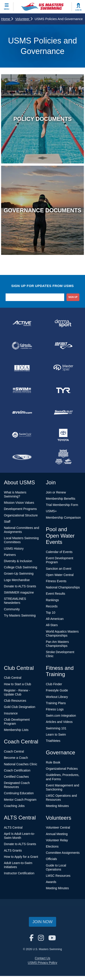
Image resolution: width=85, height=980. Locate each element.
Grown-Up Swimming (19, 574)
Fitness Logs (55, 709)
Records (52, 606)
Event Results (55, 594)
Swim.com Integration (61, 716)
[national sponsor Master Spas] (63, 368)
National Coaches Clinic (21, 764)
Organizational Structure (21, 515)
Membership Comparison (63, 518)
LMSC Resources (58, 876)
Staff (7, 522)
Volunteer (24, 19)
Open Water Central (60, 575)
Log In (79, 10)
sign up (73, 297)
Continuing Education (19, 793)
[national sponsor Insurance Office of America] (22, 368)
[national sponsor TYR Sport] (63, 390)
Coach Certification (17, 770)
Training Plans (56, 703)
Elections (52, 846)
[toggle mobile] (7, 7)
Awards (51, 882)
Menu (7, 9)
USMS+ (51, 511)
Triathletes (53, 741)
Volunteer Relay (57, 840)
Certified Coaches (16, 777)
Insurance (11, 713)
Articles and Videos (59, 722)
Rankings (52, 600)
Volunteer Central (58, 827)
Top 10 (51, 613)
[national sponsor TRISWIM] (22, 457)
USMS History (14, 549)
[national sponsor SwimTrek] (22, 435)
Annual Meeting (57, 834)
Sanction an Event (59, 569)
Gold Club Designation (20, 707)
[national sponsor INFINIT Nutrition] (63, 346)
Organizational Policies (62, 769)
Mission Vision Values (19, 503)
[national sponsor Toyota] (63, 435)
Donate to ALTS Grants (20, 586)
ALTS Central (13, 827)
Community (12, 609)
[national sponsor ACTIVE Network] (22, 323)
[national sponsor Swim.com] (22, 413)
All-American (55, 619)
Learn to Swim (56, 734)
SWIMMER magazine (19, 592)
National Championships (63, 587)
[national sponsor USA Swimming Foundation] (63, 457)
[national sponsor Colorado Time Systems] (22, 346)
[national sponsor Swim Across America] (22, 390)
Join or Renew (56, 492)
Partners (10, 555)
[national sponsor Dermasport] (63, 323)
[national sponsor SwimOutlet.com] (63, 413)
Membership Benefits (61, 499)
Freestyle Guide (57, 690)
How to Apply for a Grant (21, 857)
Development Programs (20, 509)
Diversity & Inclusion (18, 561)
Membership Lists (16, 730)
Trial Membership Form (62, 505)
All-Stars (52, 625)
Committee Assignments (63, 853)
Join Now (42, 922)
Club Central (13, 678)
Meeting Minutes (57, 806)
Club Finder (54, 684)
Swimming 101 (56, 728)
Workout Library (57, 697)
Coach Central (14, 751)
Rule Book (53, 762)
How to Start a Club (18, 684)
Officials (51, 859)
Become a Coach (16, 758)
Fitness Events (56, 581)
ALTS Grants (13, 850)
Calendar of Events (59, 552)
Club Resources (15, 701)
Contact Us (42, 958)
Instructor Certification (19, 873)
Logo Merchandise (17, 580)
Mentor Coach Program (20, 800)
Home (7, 19)
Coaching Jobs (14, 806)
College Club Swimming (21, 567)
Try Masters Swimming (20, 615)
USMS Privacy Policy (42, 963)
